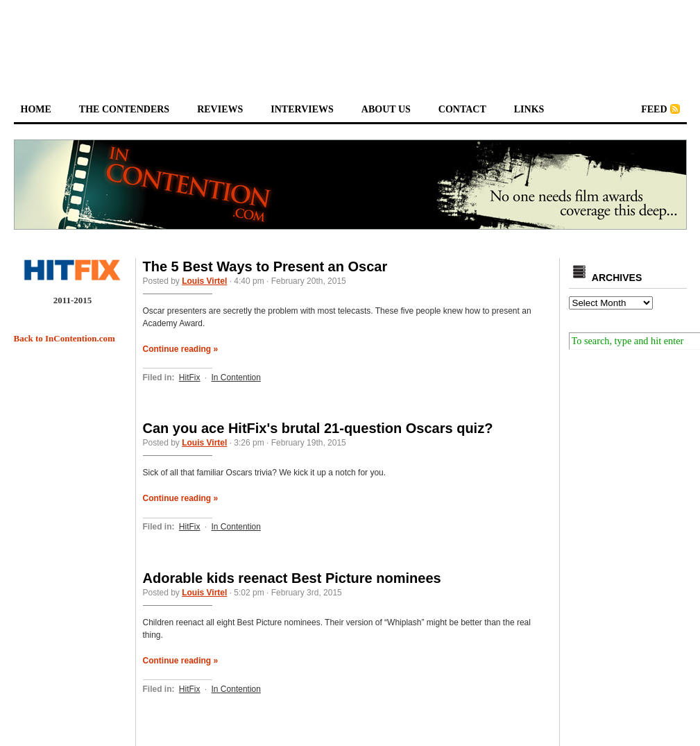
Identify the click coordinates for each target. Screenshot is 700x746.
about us (386, 109)
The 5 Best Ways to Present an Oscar (265, 266)
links (529, 109)
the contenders (124, 109)
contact (462, 109)
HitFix (190, 378)
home (36, 109)
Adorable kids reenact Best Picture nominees (292, 578)
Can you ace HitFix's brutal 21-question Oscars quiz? (318, 428)
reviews (220, 109)
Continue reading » (181, 349)
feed (654, 109)
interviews (302, 109)
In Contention (236, 378)
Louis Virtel (204, 281)
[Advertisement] (350, 39)
